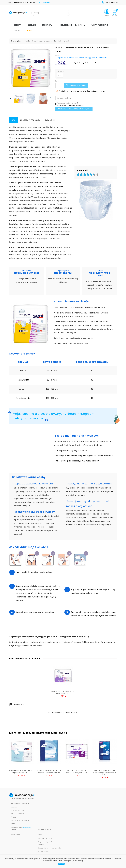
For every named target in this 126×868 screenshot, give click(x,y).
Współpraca (16, 835)
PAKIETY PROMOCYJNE (100, 25)
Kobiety (17, 25)
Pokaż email (27, 827)
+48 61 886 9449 (44, 2)
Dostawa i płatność (45, 838)
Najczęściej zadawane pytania (49, 848)
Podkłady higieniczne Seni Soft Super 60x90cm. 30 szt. (21, 772)
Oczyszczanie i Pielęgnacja (72, 25)
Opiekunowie (48, 25)
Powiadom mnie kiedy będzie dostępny (74, 109)
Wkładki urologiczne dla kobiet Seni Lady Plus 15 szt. (77, 772)
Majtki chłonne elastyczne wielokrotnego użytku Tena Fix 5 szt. (105, 773)
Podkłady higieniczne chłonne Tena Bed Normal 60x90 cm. (49, 772)
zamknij (62, 864)
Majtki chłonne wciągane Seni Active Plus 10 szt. (63, 692)
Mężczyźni (31, 25)
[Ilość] (58, 85)
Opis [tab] (13, 120)
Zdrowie (18, 31)
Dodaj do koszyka (78, 85)
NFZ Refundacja (44, 852)
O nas (40, 835)
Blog (30, 31)
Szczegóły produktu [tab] (30, 120)
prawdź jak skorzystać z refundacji (84, 63)
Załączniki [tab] (50, 120)
